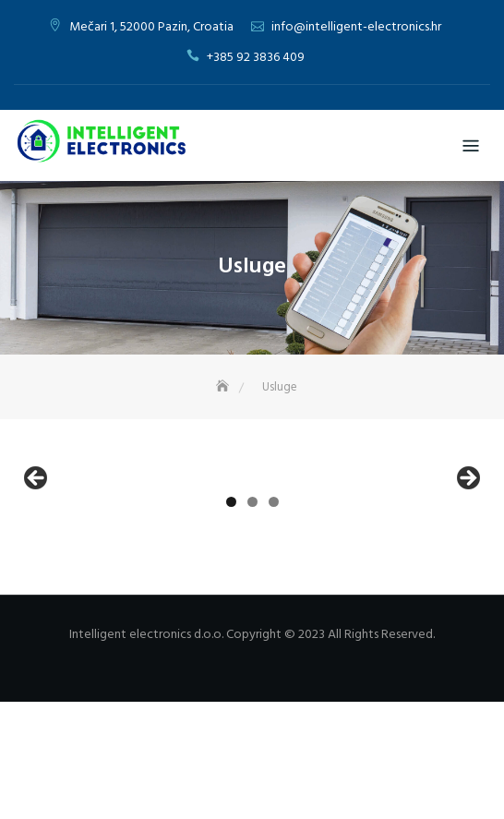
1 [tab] (231, 619)
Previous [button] (37, 538)
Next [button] (467, 538)
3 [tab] (274, 619)
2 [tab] (252, 619)
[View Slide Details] (131, 542)
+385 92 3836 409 (256, 58)
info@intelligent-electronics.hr (356, 27)
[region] (252, 542)
